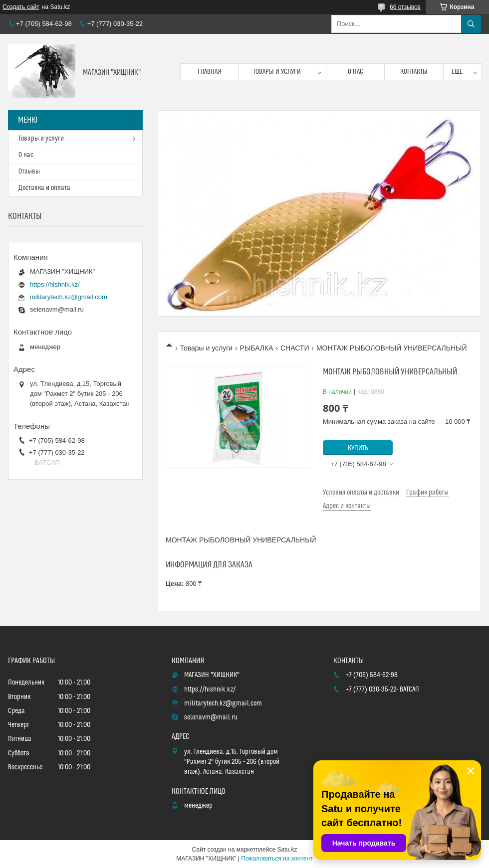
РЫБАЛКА (257, 348)
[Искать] (471, 24)
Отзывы (29, 172)
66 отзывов (405, 7)
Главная (210, 72)
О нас (356, 72)
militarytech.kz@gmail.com (69, 297)
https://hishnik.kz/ (55, 284)
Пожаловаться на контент (277, 859)
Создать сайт (21, 7)
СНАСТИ (295, 348)
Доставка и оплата (44, 188)
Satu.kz (287, 850)
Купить (358, 448)
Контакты (414, 72)
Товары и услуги (277, 72)
